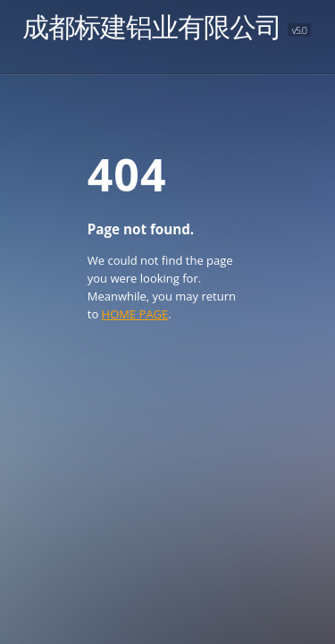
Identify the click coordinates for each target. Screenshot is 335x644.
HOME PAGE (135, 314)
